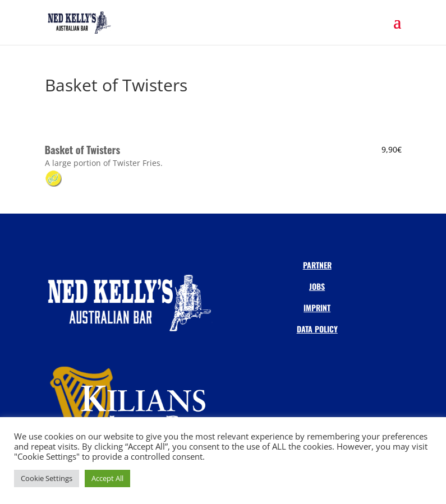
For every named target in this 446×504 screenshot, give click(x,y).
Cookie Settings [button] (47, 478)
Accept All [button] (107, 478)
